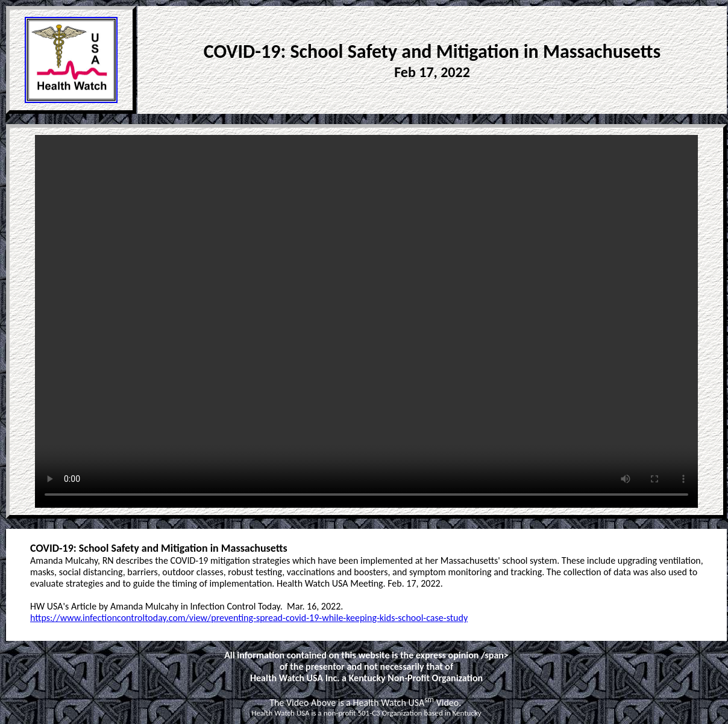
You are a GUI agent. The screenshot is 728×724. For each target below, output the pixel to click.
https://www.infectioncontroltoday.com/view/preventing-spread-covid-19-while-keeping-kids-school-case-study (249, 618)
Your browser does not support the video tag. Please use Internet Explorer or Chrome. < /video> (366, 321)
